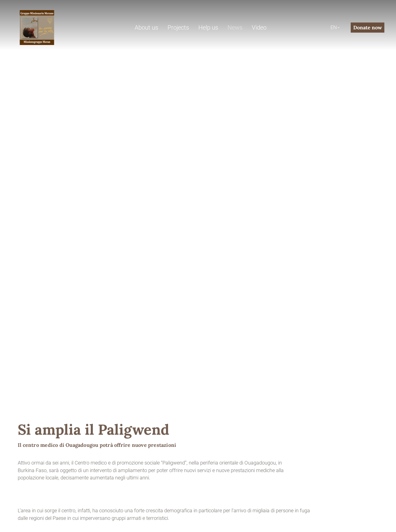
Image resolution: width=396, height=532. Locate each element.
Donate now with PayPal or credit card (243, 420)
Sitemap (87, 505)
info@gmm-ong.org (39, 428)
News (235, 28)
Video (259, 28)
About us (146, 28)
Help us (208, 28)
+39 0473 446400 (88, 428)
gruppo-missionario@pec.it (47, 435)
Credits (107, 505)
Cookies (159, 505)
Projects (178, 28)
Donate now (368, 27)
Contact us (32, 455)
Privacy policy (133, 505)
